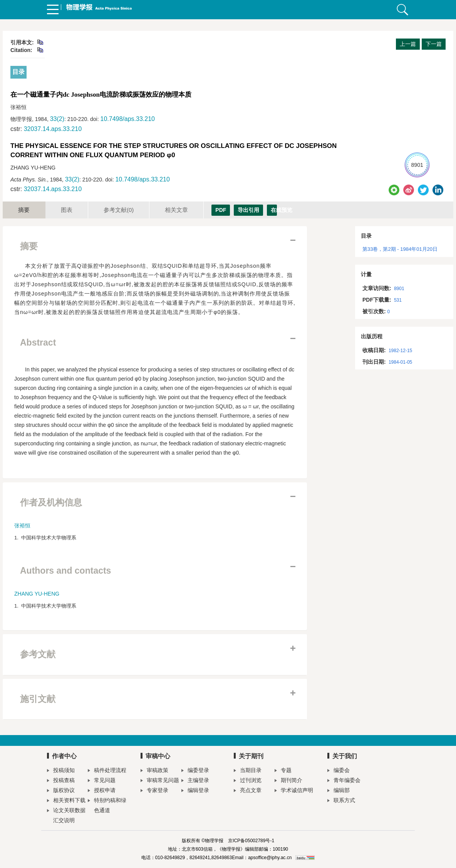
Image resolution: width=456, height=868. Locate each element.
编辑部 (339, 791)
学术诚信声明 (294, 791)
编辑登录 (195, 791)
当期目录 (248, 771)
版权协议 (61, 791)
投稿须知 (61, 771)
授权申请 (102, 791)
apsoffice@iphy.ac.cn (270, 858)
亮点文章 (248, 791)
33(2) (57, 119)
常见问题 (102, 781)
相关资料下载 (66, 801)
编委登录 (195, 771)
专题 (283, 771)
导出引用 (248, 210)
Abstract (38, 342)
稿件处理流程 (107, 771)
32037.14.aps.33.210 (53, 129)
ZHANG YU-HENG (37, 594)
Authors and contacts (65, 571)
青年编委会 (344, 781)
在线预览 (274, 210)
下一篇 (434, 44)
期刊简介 (288, 781)
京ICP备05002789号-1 (251, 841)
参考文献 (119, 210)
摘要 (24, 210)
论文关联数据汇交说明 (66, 815)
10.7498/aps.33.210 (127, 119)
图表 (67, 210)
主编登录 (195, 781)
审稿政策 (154, 771)
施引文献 (38, 699)
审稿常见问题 (160, 781)
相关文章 (176, 210)
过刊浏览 (248, 781)
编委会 (339, 771)
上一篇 (408, 44)
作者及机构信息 (51, 502)
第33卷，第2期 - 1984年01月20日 (400, 249)
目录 (18, 72)
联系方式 (341, 801)
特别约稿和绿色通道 (107, 805)
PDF (221, 210)
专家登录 (154, 791)
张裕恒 (22, 526)
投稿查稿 (61, 781)
